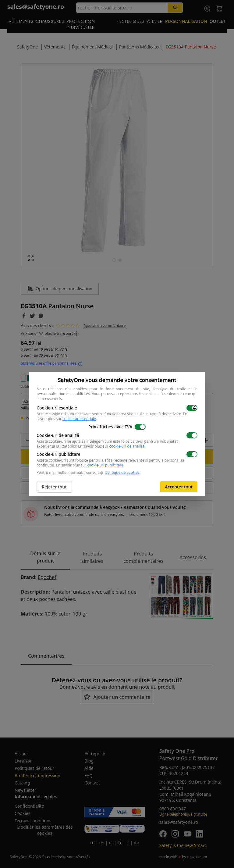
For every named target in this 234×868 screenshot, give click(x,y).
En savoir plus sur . (112, 446)
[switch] (192, 408)
